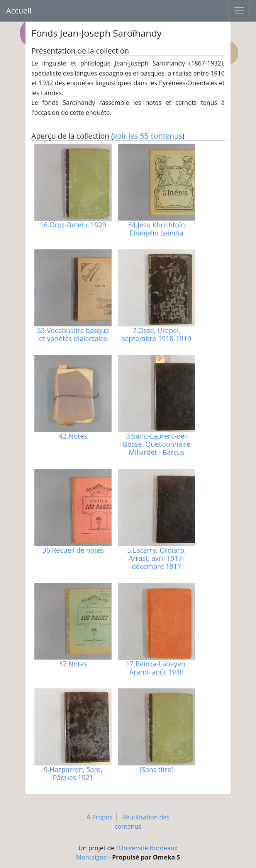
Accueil (19, 11)
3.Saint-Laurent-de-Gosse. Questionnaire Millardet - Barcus (156, 444)
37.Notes (73, 664)
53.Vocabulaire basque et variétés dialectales (73, 334)
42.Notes (73, 436)
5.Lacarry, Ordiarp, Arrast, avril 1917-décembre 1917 (157, 558)
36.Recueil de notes (73, 550)
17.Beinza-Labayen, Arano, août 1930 (156, 668)
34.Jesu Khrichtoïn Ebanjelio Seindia (157, 229)
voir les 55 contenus (148, 136)
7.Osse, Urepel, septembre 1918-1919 (156, 334)
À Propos (99, 817)
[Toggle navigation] (239, 11)
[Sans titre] (157, 769)
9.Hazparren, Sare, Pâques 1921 (73, 773)
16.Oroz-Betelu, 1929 (73, 225)
